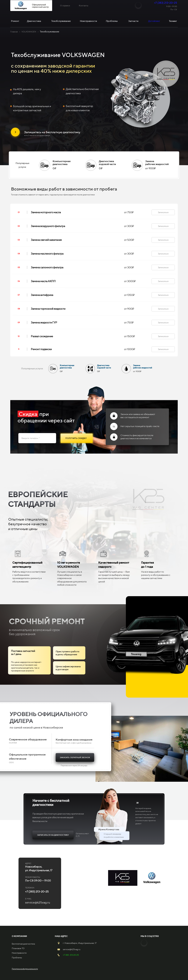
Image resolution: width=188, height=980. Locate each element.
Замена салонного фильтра (47, 267)
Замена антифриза (42, 295)
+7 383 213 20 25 (71, 955)
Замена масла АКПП (43, 281)
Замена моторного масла (46, 212)
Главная (14, 32)
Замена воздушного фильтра (48, 226)
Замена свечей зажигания (46, 240)
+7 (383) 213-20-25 (166, 3)
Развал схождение (42, 336)
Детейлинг (154, 21)
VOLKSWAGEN (29, 32)
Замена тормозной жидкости (48, 309)
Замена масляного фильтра (47, 254)
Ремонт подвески (41, 349)
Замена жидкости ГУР (44, 322)
